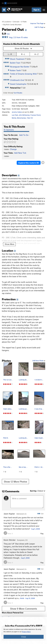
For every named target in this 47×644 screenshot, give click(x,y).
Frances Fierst (35, 115)
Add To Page (40, 27)
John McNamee (24, 115)
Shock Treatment (17, 59)
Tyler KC (30, 118)
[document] (23, 633)
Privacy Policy (26, 632)
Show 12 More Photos (15, 482)
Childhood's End (17, 80)
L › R (10, 54)
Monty (14, 118)
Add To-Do (24, 135)
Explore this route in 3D (29, 163)
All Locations (6, 22)
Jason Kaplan (9, 514)
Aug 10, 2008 (30, 598)
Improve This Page (38, 23)
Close (24, 637)
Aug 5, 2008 (35, 529)
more (22, 598)
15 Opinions (9, 130)
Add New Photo (39, 361)
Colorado (16, 22)
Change (13, 149)
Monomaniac (21, 118)
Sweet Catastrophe (18, 84)
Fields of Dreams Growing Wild (23, 74)
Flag (42, 534)
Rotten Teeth (15, 70)
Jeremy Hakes (17, 112)
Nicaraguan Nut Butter (20, 67)
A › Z (36, 54)
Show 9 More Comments (23, 609)
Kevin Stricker (10, 540)
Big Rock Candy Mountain (12, 25)
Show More (9, 244)
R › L (23, 54)
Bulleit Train (15, 63)
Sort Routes (18, 93)
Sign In (36, 10)
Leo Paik (15, 115)
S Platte (24, 22)
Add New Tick (20, 153)
